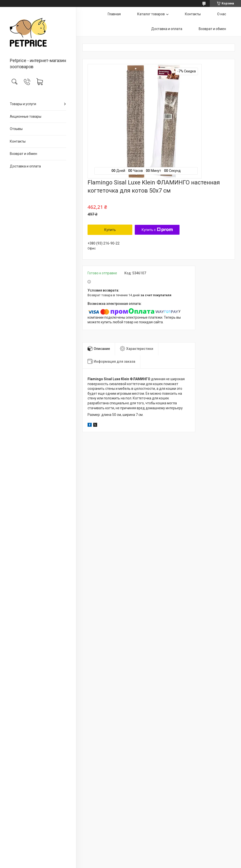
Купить (110, 230)
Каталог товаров (151, 14)
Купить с (157, 230)
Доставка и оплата (25, 166)
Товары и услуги (23, 104)
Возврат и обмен (23, 154)
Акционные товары (26, 116)
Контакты (18, 141)
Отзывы (16, 129)
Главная (114, 14)
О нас (222, 14)
